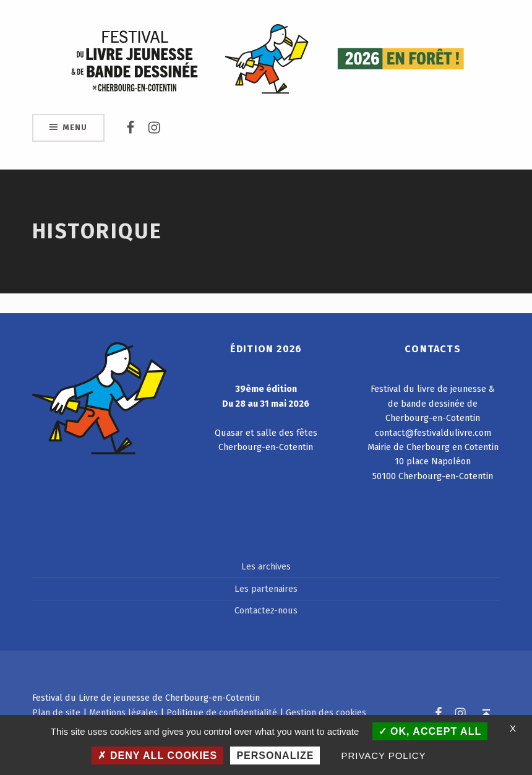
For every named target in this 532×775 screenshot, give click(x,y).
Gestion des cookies (326, 712)
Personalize (275, 756)
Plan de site (56, 712)
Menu (75, 127)
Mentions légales (123, 712)
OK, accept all (430, 731)
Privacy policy (384, 756)
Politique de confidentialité (222, 712)
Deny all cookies (157, 756)
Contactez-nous (266, 610)
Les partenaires (266, 589)
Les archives (266, 566)
